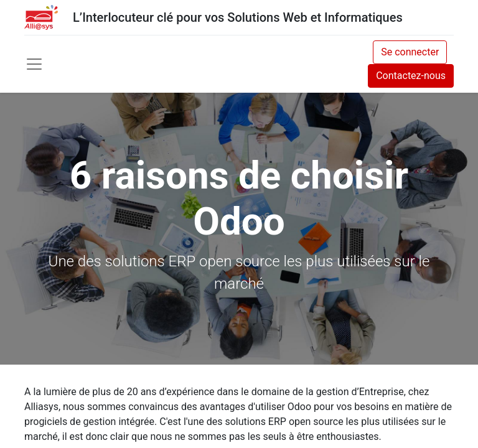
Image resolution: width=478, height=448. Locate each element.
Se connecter (410, 52)
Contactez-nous (411, 76)
